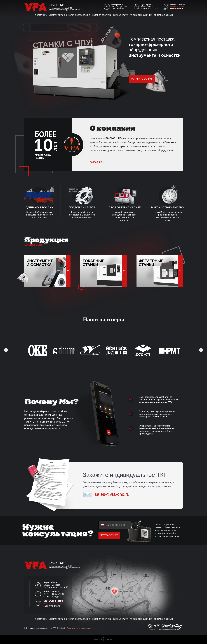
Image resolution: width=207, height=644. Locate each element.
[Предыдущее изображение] (6, 350)
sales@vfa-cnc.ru (177, 8)
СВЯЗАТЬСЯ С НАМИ (163, 15)
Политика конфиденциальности (81, 628)
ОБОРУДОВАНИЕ (83, 15)
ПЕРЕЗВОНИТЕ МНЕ (109, 535)
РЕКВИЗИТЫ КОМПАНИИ (141, 15)
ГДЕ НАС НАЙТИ (121, 15)
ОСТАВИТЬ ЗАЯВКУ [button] (142, 79)
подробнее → (97, 162)
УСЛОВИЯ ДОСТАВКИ (102, 15)
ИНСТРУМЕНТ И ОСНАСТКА (62, 15)
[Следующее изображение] (201, 350)
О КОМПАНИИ (41, 15)
